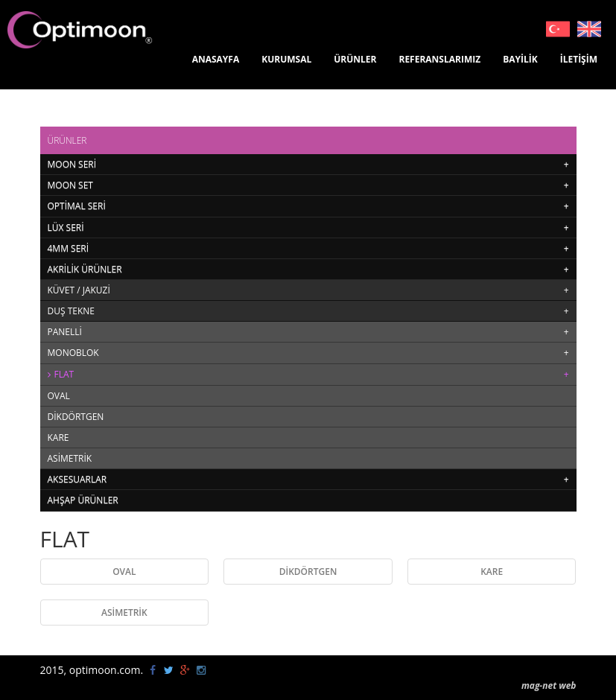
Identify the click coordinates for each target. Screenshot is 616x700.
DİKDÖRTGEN (76, 417)
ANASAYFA (216, 59)
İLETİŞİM (579, 59)
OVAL (59, 396)
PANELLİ (65, 332)
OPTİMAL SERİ (77, 206)
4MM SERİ (69, 248)
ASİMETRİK (70, 458)
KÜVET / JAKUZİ (79, 290)
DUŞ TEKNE (71, 311)
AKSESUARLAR (77, 479)
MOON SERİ (72, 164)
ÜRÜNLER (355, 59)
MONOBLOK (73, 353)
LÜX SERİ (66, 227)
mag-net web (549, 685)
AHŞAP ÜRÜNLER (83, 500)
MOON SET (70, 185)
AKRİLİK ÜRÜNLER (85, 269)
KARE (58, 437)
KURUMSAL (286, 59)
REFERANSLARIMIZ (439, 59)
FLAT (64, 374)
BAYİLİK (520, 59)
